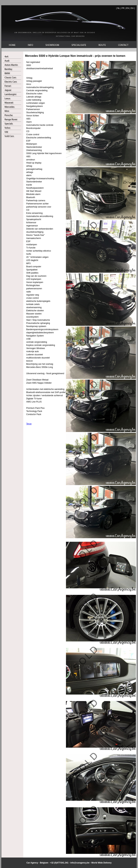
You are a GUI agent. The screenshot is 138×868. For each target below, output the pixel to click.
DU (132, 8)
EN (128, 8)
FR (123, 8)
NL (118, 8)
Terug (29, 424)
